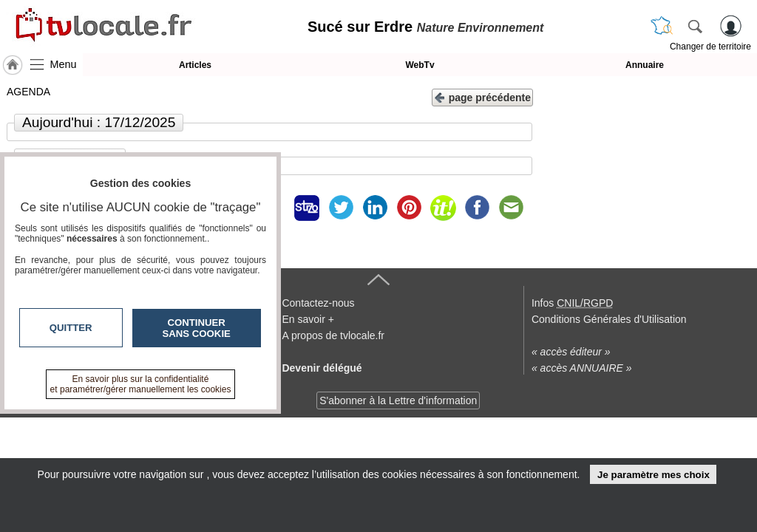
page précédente (482, 96)
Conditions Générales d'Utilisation (609, 319)
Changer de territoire (710, 47)
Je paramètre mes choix (654, 475)
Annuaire (645, 65)
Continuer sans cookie (197, 328)
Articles (195, 65)
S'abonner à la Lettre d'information (398, 400)
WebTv (420, 65)
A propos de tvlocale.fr (333, 335)
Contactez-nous (318, 303)
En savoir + (308, 319)
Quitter (71, 328)
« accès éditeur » (571, 352)
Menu (64, 64)
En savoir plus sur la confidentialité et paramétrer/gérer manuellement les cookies (141, 384)
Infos (572, 303)
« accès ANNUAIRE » (582, 368)
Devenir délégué (322, 368)
